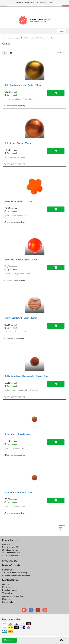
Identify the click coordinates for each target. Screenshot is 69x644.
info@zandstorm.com (11, 553)
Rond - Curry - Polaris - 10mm (18, 492)
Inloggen (62, 31)
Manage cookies (47, 2)
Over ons (6, 584)
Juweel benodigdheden (15, 38)
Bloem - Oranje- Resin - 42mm (19, 201)
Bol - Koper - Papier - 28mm (18, 143)
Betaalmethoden (9, 590)
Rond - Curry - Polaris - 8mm (18, 434)
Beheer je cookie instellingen (27, 2)
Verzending (7, 593)
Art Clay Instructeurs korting (15, 573)
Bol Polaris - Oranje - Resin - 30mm (21, 260)
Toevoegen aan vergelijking (15, 106)
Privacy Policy (8, 602)
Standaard (60, 53)
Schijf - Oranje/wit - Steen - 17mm (21, 318)
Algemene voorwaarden (12, 596)
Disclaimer (7, 599)
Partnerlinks (7, 570)
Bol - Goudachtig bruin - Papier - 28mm (23, 85)
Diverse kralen (44, 38)
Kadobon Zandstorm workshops (16, 576)
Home (4, 38)
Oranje (53, 38)
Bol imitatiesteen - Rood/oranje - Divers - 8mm (27, 376)
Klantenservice (9, 587)
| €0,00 (9, 640)
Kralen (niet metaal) (31, 38)
